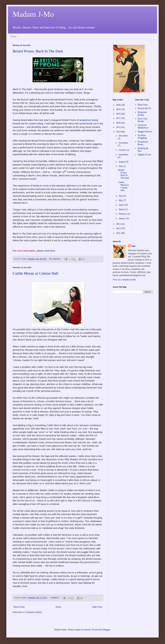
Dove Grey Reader (143, 120)
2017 (119, 118)
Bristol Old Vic (144, 108)
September (123, 155)
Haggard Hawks (145, 132)
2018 (119, 114)
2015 (119, 127)
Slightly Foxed (144, 155)
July (121, 166)
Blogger (106, 630)
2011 (119, 233)
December (123, 136)
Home (14, 36)
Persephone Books (143, 143)
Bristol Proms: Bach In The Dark (38, 51)
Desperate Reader (142, 114)
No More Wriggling (142, 137)
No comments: (55, 259)
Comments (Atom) (33, 612)
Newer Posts (19, 607)
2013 (119, 224)
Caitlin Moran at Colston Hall (35, 273)
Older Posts (97, 607)
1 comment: (55, 598)
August (122, 162)
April (121, 205)
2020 (119, 105)
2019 (119, 109)
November (123, 143)
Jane (133, 246)
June (121, 196)
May (121, 200)
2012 (119, 228)
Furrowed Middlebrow (143, 126)
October (123, 150)
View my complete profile (124, 280)
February (123, 214)
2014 (119, 132)
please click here (46, 251)
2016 (119, 123)
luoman (87, 630)
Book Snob (143, 105)
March (122, 209)
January (122, 218)
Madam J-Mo (33, 14)
